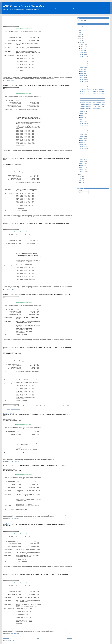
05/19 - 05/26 (83, 132)
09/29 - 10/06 (83, 71)
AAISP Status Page (82, 20)
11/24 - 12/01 (83, 55)
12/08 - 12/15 (83, 51)
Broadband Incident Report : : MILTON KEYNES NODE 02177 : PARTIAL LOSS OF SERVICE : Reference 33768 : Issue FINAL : (37, 20)
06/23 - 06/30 (83, 122)
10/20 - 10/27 (83, 65)
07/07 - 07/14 (83, 118)
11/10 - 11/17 (83, 59)
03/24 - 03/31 (83, 149)
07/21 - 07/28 (83, 113)
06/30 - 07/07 (83, 120)
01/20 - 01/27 (83, 168)
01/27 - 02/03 (83, 165)
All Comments (82, 193)
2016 (80, 36)
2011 (80, 177)
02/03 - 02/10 (83, 163)
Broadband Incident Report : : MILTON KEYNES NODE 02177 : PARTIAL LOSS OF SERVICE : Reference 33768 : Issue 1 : (36, 85)
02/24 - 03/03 (83, 157)
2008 (80, 183)
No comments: (16, 81)
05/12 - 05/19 (83, 134)
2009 (80, 181)
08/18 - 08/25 (83, 84)
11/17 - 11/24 (83, 57)
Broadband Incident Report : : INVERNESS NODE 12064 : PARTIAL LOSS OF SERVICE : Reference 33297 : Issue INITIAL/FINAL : (34, 525)
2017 (80, 34)
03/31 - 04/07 (83, 147)
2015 (80, 39)
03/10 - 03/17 (83, 153)
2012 (80, 174)
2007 (80, 185)
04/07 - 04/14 (83, 145)
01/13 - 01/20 (83, 170)
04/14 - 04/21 (83, 143)
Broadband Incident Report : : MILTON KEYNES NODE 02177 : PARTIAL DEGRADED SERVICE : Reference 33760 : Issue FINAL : (36, 159)
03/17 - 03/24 (83, 151)
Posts (80, 191)
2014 (80, 41)
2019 (80, 30)
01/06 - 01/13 (83, 172)
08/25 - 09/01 (83, 82)
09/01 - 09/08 (83, 80)
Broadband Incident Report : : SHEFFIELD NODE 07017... (92, 108)
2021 (80, 28)
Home (38, 638)
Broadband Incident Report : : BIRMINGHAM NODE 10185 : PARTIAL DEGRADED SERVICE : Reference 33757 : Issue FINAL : (38, 294)
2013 (80, 43)
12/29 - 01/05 (83, 44)
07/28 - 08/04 (83, 111)
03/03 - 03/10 (83, 155)
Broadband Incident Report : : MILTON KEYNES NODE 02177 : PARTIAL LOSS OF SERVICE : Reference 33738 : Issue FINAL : (37, 348)
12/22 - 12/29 (83, 46)
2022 (80, 26)
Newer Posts (6, 638)
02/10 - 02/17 (83, 161)
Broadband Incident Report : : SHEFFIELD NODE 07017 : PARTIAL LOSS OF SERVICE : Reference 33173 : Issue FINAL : (36, 574)
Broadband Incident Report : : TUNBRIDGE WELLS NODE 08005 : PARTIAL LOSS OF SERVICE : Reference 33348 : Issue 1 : (37, 466)
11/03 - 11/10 (83, 61)
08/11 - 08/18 (83, 86)
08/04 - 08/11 (83, 88)
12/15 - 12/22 (83, 48)
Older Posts (70, 638)
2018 (80, 32)
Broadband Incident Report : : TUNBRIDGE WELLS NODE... (93, 102)
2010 (80, 179)
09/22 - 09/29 (83, 73)
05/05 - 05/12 (83, 136)
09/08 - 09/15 (83, 78)
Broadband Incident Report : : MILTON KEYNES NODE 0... (92, 90)
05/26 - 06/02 (83, 130)
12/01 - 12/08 (83, 53)
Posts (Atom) (12, 641)
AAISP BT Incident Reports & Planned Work (23, 6)
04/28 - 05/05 (83, 138)
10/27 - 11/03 (83, 63)
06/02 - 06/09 (83, 128)
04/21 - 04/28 (83, 140)
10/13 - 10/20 (83, 67)
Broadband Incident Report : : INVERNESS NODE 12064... (92, 106)
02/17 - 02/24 (83, 159)
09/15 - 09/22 (83, 76)
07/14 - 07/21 (83, 115)
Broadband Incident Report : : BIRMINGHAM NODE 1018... (92, 98)
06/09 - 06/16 (83, 126)
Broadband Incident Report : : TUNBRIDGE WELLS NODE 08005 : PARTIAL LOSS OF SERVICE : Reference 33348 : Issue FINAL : (36, 415)
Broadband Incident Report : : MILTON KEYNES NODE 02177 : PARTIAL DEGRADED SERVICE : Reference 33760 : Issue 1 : (37, 223)
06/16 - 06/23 (83, 124)
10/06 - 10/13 (83, 69)
